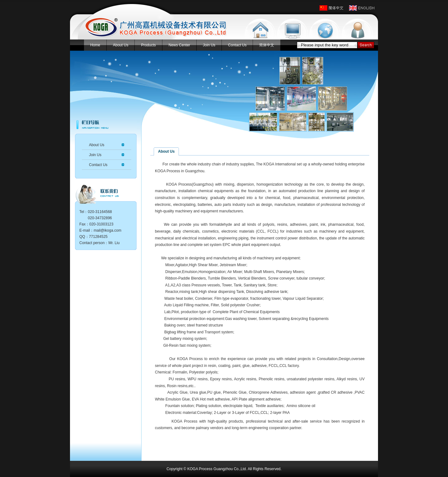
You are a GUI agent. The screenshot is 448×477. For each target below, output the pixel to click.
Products (148, 45)
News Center (179, 45)
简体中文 (267, 45)
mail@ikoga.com (107, 230)
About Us (121, 45)
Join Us (209, 45)
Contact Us (237, 45)
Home (95, 45)
